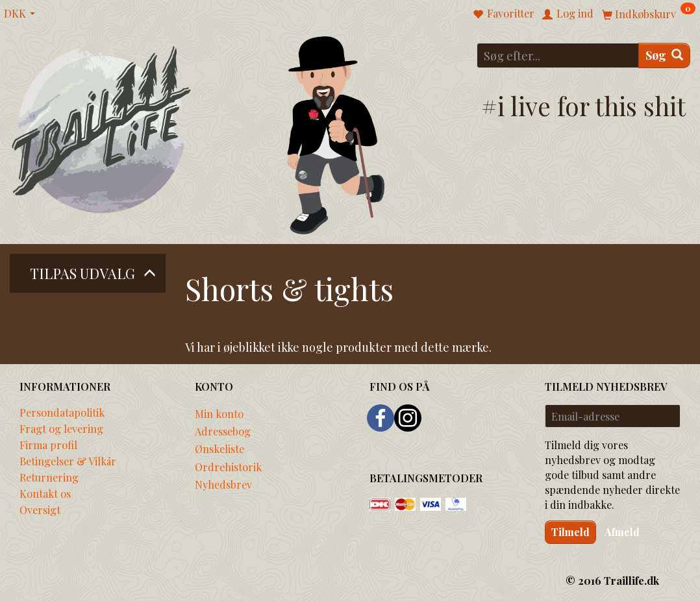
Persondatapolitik (62, 412)
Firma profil (48, 445)
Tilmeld (570, 532)
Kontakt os (45, 493)
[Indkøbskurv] (649, 13)
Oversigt (40, 509)
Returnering (49, 477)
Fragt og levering (61, 428)
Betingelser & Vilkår (68, 461)
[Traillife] (102, 129)
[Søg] (664, 55)
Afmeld (622, 532)
